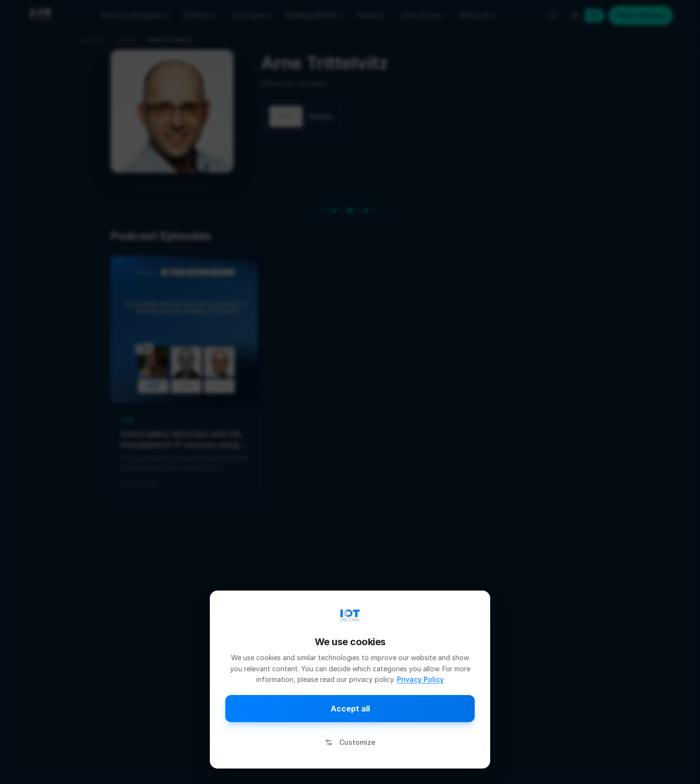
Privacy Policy (420, 679)
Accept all (350, 709)
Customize (350, 742)
